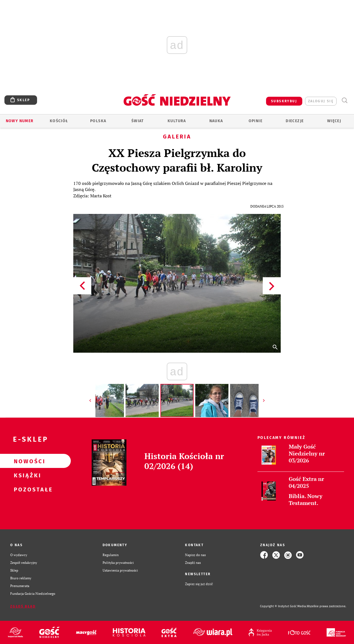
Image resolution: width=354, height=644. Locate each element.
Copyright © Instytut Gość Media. (283, 606)
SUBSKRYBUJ (284, 101)
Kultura (177, 121)
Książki (27, 475)
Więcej (334, 121)
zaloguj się (321, 101)
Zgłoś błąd (23, 606)
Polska (98, 121)
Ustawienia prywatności (120, 570)
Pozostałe (27, 489)
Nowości (27, 461)
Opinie (256, 121)
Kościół (59, 121)
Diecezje (295, 121)
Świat (138, 121)
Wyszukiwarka (344, 100)
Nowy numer (20, 121)
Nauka (216, 121)
